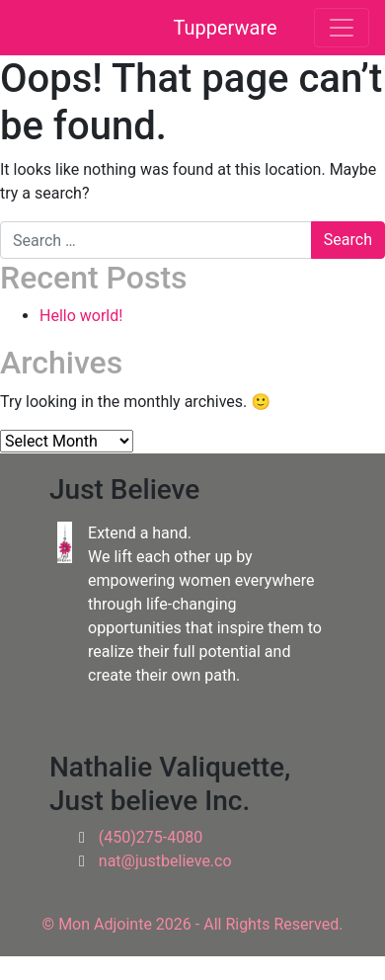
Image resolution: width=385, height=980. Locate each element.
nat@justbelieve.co (165, 861)
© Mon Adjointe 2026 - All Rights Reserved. (193, 924)
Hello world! (81, 316)
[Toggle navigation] (342, 28)
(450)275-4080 (151, 837)
